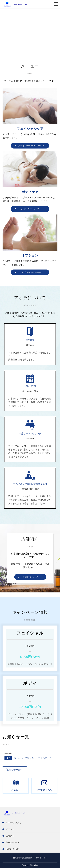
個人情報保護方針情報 (22, 858)
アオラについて (13, 823)
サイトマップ (42, 858)
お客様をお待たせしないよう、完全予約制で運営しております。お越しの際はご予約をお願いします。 (30, 402)
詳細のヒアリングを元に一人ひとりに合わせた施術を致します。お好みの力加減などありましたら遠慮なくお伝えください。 (30, 500)
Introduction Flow (30, 391)
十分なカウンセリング (30, 433)
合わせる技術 (40, 484)
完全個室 (30, 340)
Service (30, 345)
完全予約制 (30, 386)
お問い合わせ (12, 849)
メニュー (16, 790)
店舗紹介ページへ (31, 577)
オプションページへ (31, 272)
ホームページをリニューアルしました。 (29, 758)
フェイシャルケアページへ (31, 145)
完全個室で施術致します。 (22, 360)
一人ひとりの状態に (23, 484)
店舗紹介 (10, 836)
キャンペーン (12, 842)
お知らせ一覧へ (15, 770)
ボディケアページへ (31, 209)
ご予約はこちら (44, 790)
